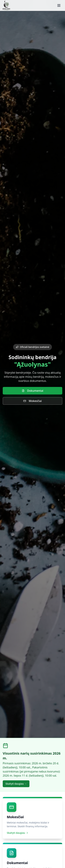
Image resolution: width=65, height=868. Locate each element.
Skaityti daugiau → (16, 784)
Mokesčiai (32, 401)
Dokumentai (32, 391)
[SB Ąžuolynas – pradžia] (6, 5)
